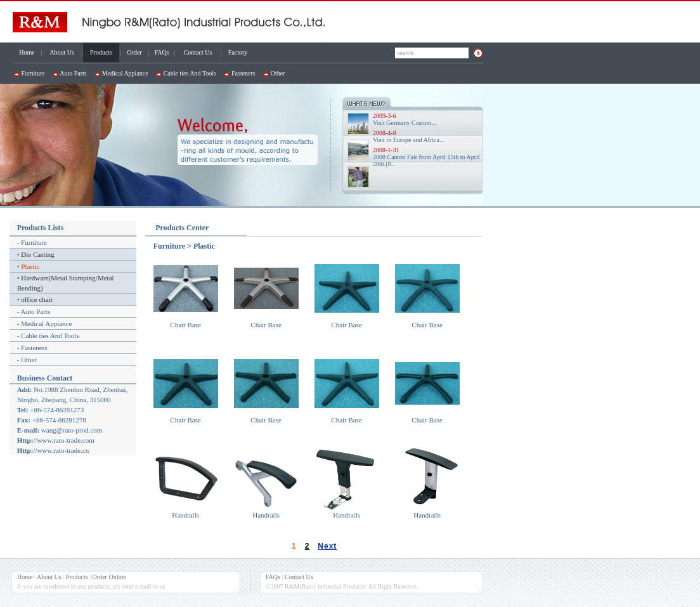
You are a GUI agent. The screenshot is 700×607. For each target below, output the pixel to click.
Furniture (33, 73)
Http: (25, 440)
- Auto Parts (34, 311)
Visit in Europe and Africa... (408, 140)
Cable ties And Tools (190, 73)
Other (278, 73)
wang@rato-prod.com (72, 430)
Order (134, 52)
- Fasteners (32, 348)
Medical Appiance (125, 73)
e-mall (143, 586)
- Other (27, 360)
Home (27, 52)
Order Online (109, 577)
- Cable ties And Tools (48, 336)
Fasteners (243, 73)
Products (101, 52)
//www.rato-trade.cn (61, 450)
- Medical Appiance (45, 323)
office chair (37, 299)
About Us (62, 52)
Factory (238, 52)
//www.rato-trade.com (63, 440)
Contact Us (198, 52)
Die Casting (37, 254)
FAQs (161, 52)
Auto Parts (73, 73)
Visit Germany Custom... (405, 123)
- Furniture (32, 242)
